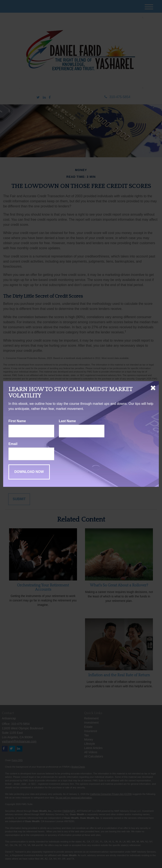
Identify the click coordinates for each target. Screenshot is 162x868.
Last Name (67, 421)
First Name (17, 421)
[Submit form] (29, 472)
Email (13, 444)
